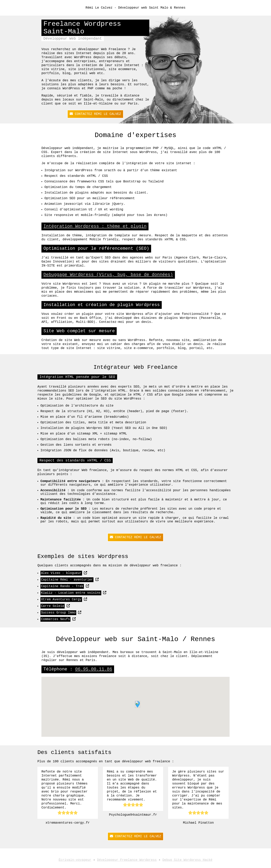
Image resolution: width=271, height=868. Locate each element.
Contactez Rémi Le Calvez (95, 114)
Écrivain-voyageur (75, 860)
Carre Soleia (53, 606)
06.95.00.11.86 (94, 669)
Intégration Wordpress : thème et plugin (95, 226)
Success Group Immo (58, 613)
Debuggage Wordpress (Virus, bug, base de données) (108, 275)
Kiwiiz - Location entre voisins (71, 593)
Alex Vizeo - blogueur (61, 573)
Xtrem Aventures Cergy (61, 600)
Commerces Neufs (55, 619)
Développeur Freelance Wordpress (127, 860)
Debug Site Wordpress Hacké (187, 860)
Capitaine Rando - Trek (62, 586)
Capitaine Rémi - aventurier (67, 580)
